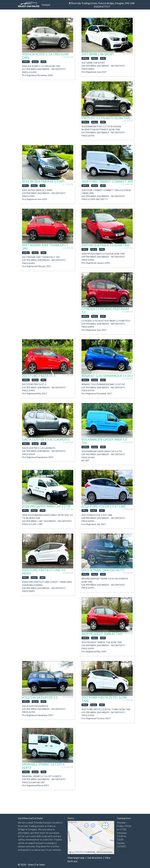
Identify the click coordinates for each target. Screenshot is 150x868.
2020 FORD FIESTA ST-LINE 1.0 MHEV (44, 572)
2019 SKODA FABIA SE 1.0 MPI (43, 181)
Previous (25, 35)
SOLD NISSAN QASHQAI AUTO (103, 570)
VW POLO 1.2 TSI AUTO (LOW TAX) (106, 118)
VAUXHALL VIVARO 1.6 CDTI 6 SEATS (43, 766)
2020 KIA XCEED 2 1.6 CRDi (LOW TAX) (45, 56)
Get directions (95, 858)
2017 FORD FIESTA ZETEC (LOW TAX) (104, 699)
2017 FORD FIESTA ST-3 (39, 376)
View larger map (76, 858)
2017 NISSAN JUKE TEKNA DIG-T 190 (45, 247)
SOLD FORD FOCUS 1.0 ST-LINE (104, 506)
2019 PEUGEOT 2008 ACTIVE (102, 634)
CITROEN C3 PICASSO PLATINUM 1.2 (105, 310)
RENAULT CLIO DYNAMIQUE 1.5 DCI (107, 376)
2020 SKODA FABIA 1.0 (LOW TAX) (106, 245)
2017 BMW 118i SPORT (98, 54)
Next (69, 35)
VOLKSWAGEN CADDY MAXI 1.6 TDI (104, 441)
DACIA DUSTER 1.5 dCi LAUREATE (46, 439)
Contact (46, 5)
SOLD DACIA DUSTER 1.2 (40, 697)
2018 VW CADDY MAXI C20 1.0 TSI (46, 506)
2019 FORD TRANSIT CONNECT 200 (107, 181)
